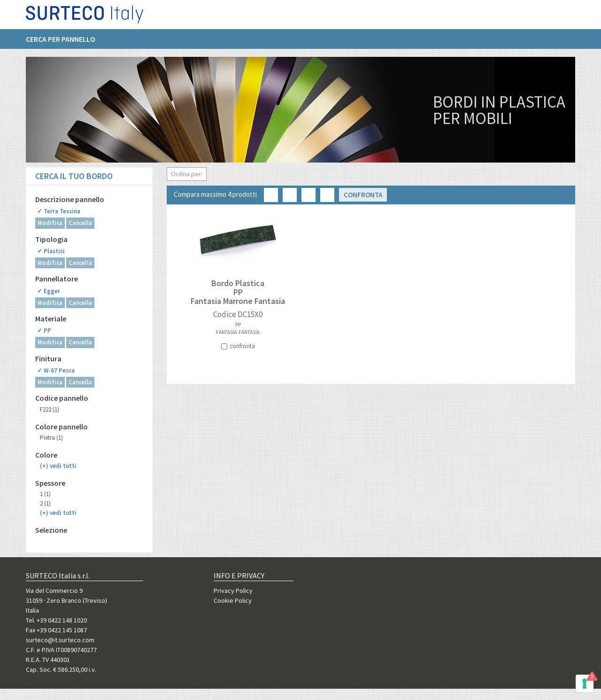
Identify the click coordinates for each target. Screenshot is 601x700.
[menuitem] (65, 43)
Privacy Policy (233, 591)
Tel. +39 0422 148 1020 (56, 620)
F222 (50, 409)
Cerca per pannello (61, 43)
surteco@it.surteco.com (60, 640)
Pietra (51, 438)
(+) (58, 466)
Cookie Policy (233, 600)
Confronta (363, 195)
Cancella (80, 223)
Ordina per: (187, 174)
